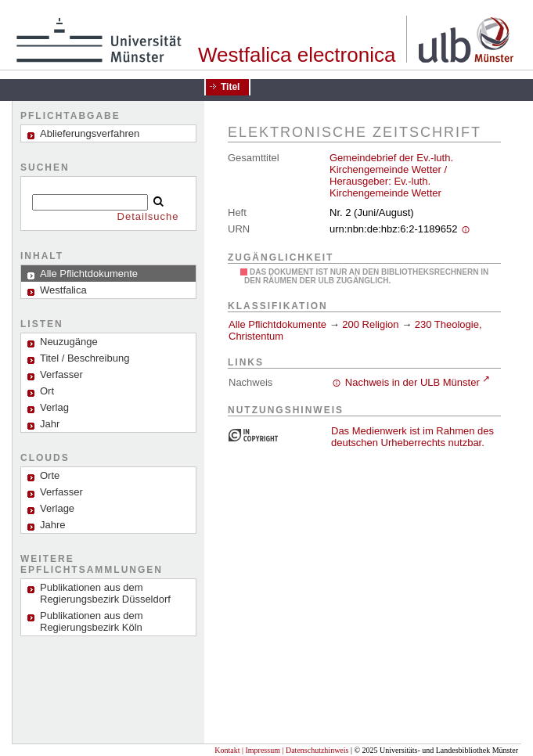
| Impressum (261, 750)
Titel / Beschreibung (85, 358)
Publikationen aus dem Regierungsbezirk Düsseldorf (105, 593)
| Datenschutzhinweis (315, 750)
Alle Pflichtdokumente (279, 324)
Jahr (50, 424)
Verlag (54, 407)
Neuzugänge (69, 342)
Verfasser (61, 374)
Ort (47, 391)
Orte (50, 475)
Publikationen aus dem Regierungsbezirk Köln (92, 621)
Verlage (57, 508)
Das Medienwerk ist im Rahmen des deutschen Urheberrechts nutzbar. (412, 437)
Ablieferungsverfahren (90, 133)
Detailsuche (148, 216)
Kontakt (227, 750)
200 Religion (370, 324)
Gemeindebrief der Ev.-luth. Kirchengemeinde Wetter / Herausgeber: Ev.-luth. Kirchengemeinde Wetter (391, 175)
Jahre (53, 525)
